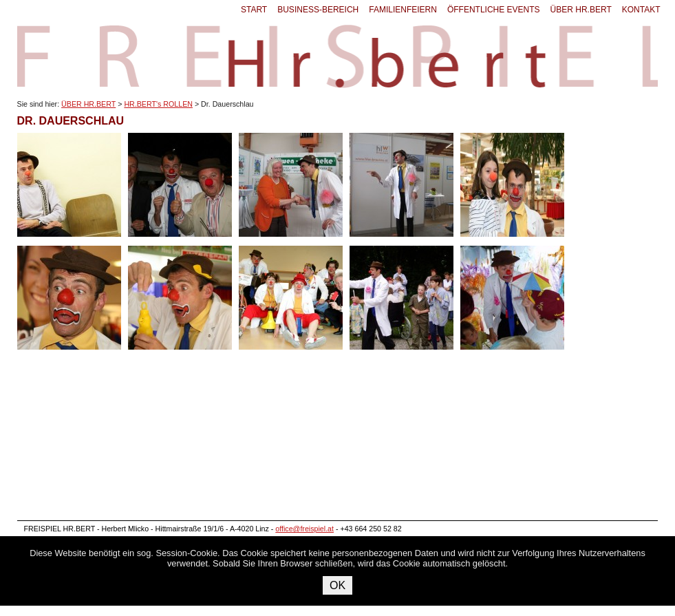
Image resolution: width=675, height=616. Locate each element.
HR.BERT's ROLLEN (158, 104)
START (254, 10)
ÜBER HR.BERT (581, 10)
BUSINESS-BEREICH (318, 10)
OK (337, 585)
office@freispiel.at (304, 529)
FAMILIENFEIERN (403, 10)
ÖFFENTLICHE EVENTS (494, 10)
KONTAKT (641, 10)
